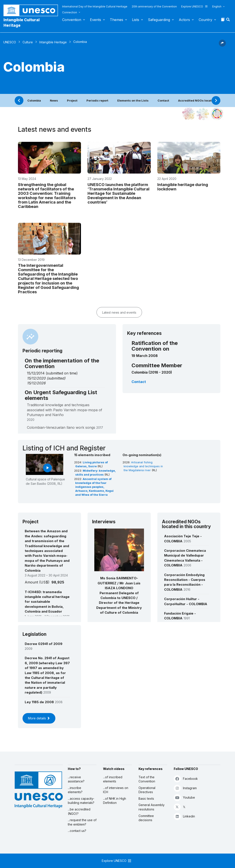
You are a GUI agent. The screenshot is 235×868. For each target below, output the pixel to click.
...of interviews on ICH (116, 790)
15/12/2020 (36, 378)
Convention (72, 20)
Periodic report (97, 100)
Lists (136, 20)
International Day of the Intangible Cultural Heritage (95, 6)
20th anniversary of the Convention (154, 6)
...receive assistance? (76, 779)
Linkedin (184, 816)
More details (39, 718)
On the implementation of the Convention (62, 363)
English (217, 6)
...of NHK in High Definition (115, 801)
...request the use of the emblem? (82, 822)
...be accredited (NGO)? (79, 811)
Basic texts (146, 799)
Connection (70, 12)
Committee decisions (146, 818)
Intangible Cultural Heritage (22, 23)
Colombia (34, 100)
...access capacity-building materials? (81, 801)
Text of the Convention (147, 779)
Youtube (184, 797)
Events (96, 20)
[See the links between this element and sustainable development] (217, 114)
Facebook (186, 779)
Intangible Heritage (53, 42)
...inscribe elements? (75, 790)
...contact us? (77, 831)
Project (72, 100)
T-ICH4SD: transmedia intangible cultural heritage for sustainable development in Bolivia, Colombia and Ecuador (47, 602)
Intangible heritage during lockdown (183, 187)
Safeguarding (159, 20)
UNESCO (10, 42)
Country (205, 20)
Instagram (185, 788)
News (54, 100)
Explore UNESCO (195, 6)
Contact (163, 100)
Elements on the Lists (133, 100)
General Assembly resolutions (152, 807)
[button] (228, 21)
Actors (184, 20)
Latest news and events (119, 312)
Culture (28, 42)
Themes (117, 20)
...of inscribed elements (113, 779)
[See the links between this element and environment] (203, 114)
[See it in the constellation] (189, 114)
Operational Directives (147, 790)
